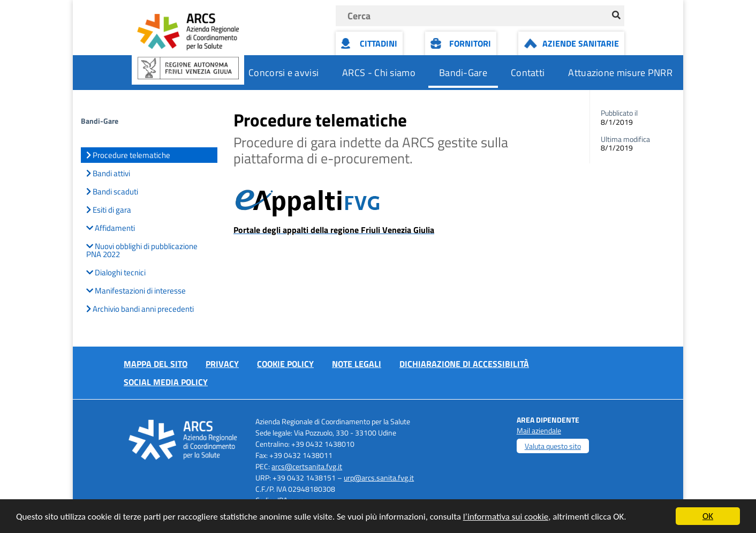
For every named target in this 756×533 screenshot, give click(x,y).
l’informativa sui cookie (506, 517)
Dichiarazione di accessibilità (464, 364)
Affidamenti (111, 228)
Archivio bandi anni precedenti (140, 309)
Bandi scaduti (112, 192)
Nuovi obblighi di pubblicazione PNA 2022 (142, 250)
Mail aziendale (539, 430)
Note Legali (357, 364)
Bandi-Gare (463, 73)
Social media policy (166, 382)
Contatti (528, 73)
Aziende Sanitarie (581, 43)
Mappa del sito (156, 364)
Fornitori (470, 43)
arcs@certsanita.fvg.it (307, 466)
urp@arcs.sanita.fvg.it (379, 478)
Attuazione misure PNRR (620, 73)
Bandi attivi (108, 173)
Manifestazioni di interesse (136, 291)
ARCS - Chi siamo (379, 73)
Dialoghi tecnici (116, 272)
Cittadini (379, 43)
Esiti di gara (109, 210)
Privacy (222, 364)
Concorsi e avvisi (283, 73)
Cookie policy (285, 364)
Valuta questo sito (553, 446)
